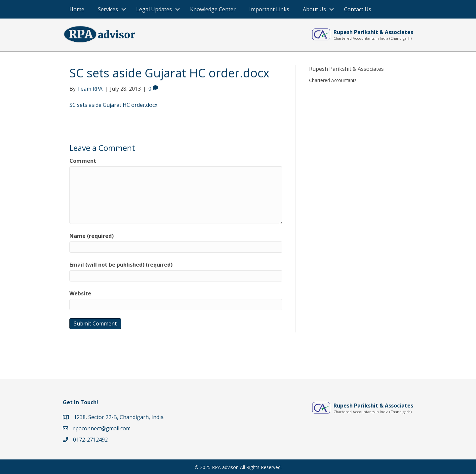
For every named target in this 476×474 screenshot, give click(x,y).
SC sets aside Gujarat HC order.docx (113, 105)
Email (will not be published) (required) (121, 265)
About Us (314, 9)
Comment (83, 161)
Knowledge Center (213, 9)
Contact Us (358, 9)
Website (80, 293)
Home (77, 9)
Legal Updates (154, 9)
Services (108, 9)
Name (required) (92, 236)
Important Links (269, 9)
